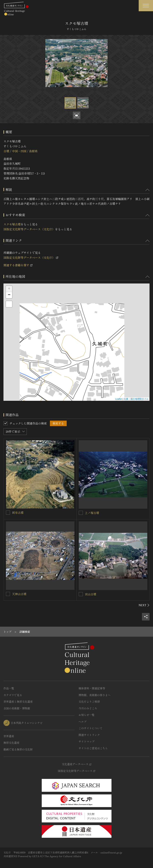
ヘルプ (83, 722)
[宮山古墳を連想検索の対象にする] (81, 594)
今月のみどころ (88, 708)
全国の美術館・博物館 (17, 708)
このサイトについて (91, 728)
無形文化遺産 (11, 743)
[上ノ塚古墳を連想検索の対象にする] (81, 513)
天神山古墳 (19, 594)
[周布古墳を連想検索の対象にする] (8, 513)
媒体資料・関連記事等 (92, 688)
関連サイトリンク (89, 735)
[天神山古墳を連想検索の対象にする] (8, 594)
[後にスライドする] (144, 605)
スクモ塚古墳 (12, 224)
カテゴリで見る (13, 695)
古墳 (6, 151)
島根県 (33, 151)
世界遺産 (9, 736)
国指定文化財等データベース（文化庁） (29, 229)
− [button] (9, 295)
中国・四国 (19, 151)
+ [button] (9, 289)
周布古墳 (18, 513)
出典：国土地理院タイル (136, 399)
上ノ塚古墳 (92, 513)
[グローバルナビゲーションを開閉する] (146, 6)
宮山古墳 (91, 594)
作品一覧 (9, 688)
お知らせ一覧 (87, 715)
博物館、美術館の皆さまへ (94, 695)
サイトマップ (87, 741)
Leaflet (119, 399)
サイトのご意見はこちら (93, 748)
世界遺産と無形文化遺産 (18, 702)
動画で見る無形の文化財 (18, 749)
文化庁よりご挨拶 (89, 702)
